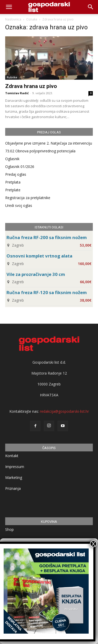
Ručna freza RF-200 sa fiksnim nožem (47, 237)
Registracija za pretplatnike (28, 198)
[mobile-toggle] (9, 7)
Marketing (14, 477)
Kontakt (12, 456)
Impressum (15, 467)
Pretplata (13, 182)
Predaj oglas (16, 174)
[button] (91, 7)
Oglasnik (12, 159)
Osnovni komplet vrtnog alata (39, 256)
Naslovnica (13, 19)
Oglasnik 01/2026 (20, 167)
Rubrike (12, 77)
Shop (9, 529)
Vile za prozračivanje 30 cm (36, 274)
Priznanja (13, 488)
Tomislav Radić (17, 93)
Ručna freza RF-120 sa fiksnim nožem (47, 292)
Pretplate (13, 190)
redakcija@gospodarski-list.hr (64, 411)
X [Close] (93, 544)
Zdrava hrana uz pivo (31, 86)
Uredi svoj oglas (19, 205)
